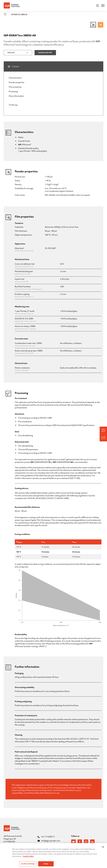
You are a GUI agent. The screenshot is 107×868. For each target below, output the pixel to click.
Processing (13, 91)
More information (16, 96)
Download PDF (45, 53)
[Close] (103, 849)
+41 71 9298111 (46, 837)
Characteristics (15, 78)
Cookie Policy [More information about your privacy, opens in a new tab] (28, 858)
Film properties (15, 87)
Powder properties (17, 82)
